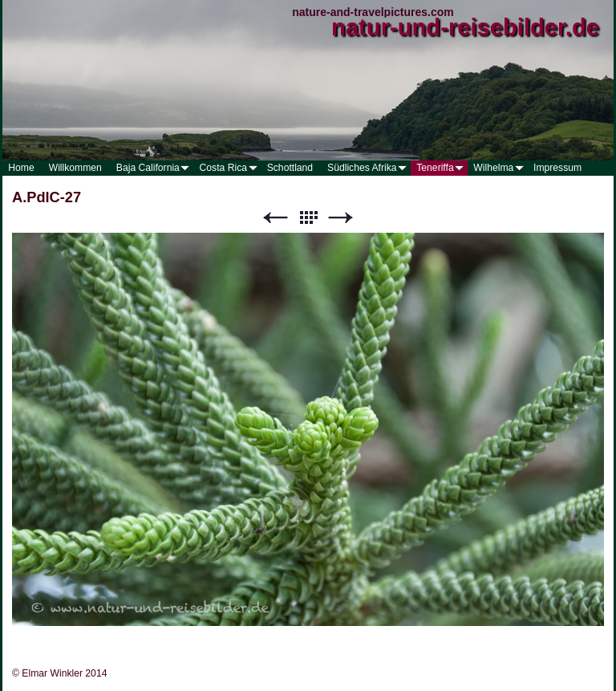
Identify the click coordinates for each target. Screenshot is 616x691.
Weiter (341, 218)
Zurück (275, 218)
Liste (308, 218)
